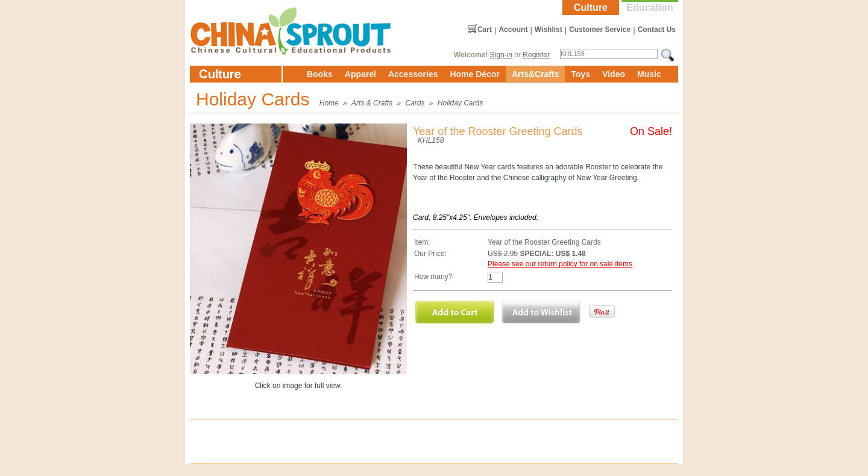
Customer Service (600, 30)
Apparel (360, 74)
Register (536, 55)
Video (614, 74)
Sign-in (501, 55)
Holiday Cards (460, 103)
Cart (485, 30)
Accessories (413, 74)
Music (649, 74)
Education (649, 8)
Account (513, 30)
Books (320, 74)
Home (329, 103)
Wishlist (549, 30)
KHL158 (431, 140)
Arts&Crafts (536, 74)
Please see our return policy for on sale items (560, 264)
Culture (591, 8)
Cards (415, 103)
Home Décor (474, 74)
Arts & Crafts (372, 103)
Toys (580, 74)
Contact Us (657, 30)
